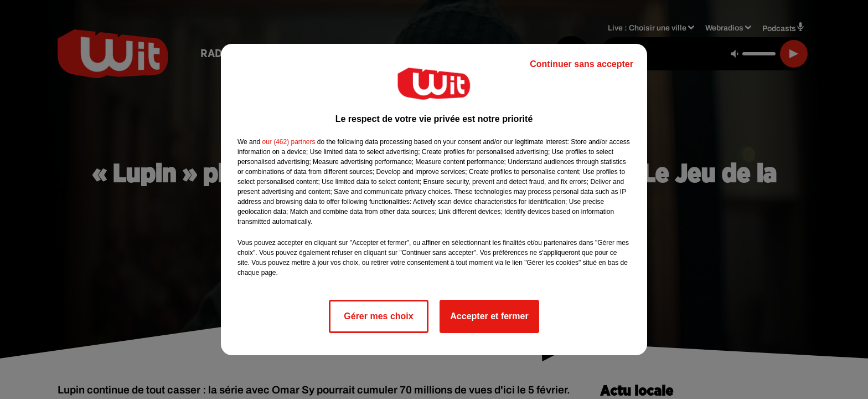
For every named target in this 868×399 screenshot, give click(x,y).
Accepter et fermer (489, 316)
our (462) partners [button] (288, 142)
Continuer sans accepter (582, 64)
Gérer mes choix (378, 316)
